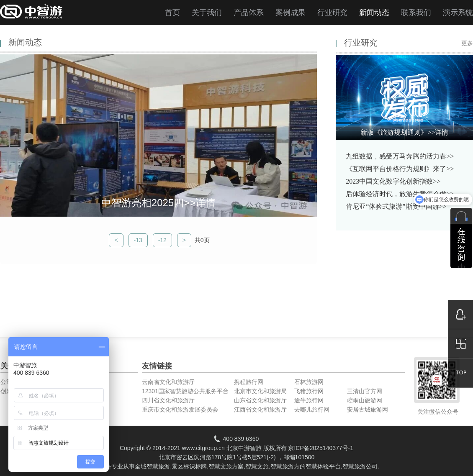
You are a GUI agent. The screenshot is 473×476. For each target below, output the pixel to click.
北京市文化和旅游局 (260, 391)
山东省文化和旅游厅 (260, 400)
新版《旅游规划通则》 (404, 132)
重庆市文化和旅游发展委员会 (180, 409)
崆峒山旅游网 (365, 400)
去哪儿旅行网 (312, 409)
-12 (162, 240)
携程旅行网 (249, 382)
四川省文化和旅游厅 (168, 400)
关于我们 (207, 13)
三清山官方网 (365, 391)
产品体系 (249, 13)
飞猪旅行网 (309, 391)
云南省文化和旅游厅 (168, 382)
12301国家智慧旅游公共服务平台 (185, 391)
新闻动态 (374, 13)
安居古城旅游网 (368, 409)
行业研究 (332, 13)
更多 (467, 43)
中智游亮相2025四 (158, 203)
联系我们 (416, 13)
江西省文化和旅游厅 (260, 409)
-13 (138, 240)
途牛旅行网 (309, 400)
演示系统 (458, 13)
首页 (172, 13)
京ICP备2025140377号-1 (321, 448)
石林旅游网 (309, 382)
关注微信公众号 (438, 412)
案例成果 (290, 13)
